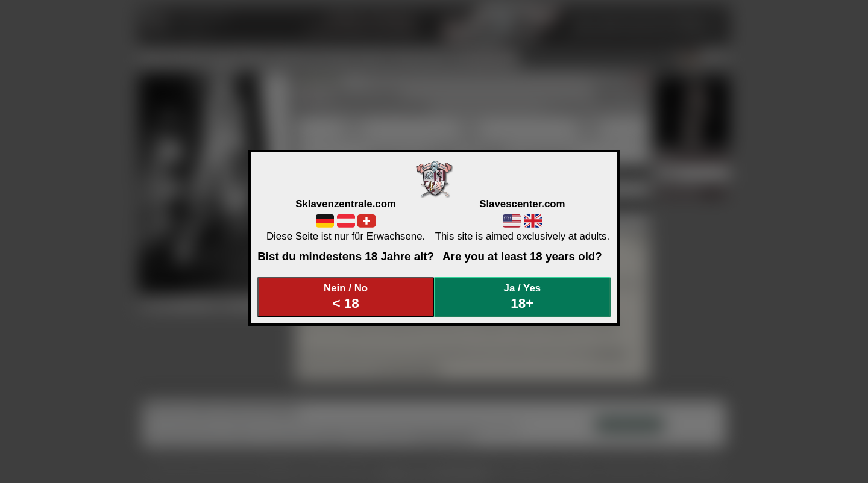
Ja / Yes (523, 297)
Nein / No (346, 297)
